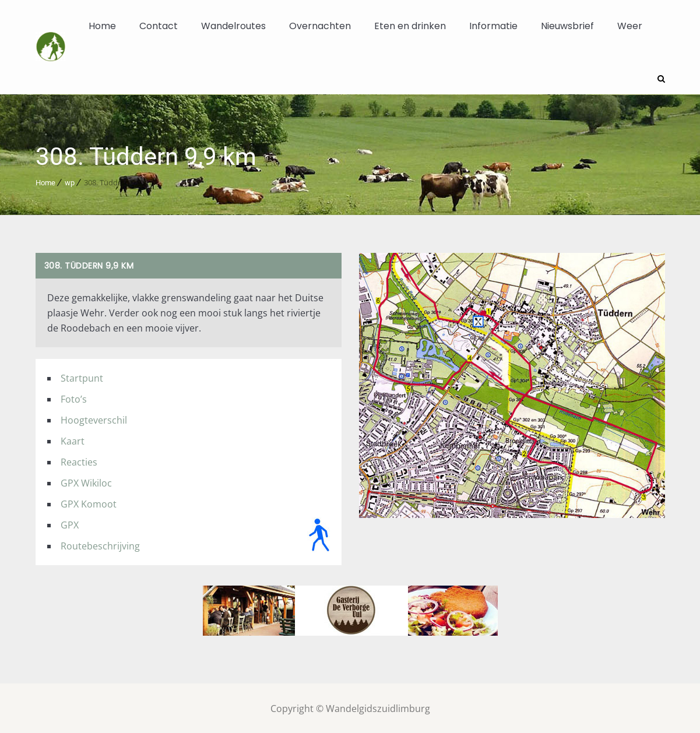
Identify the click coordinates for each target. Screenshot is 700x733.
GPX (70, 524)
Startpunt (82, 377)
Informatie (493, 26)
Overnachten (320, 26)
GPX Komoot (89, 503)
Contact (159, 26)
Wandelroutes (233, 26)
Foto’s (74, 398)
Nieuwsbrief (567, 26)
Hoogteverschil (94, 419)
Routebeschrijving (100, 545)
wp (70, 182)
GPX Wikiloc (86, 482)
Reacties (79, 461)
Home (102, 26)
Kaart (73, 440)
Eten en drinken (410, 26)
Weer (630, 26)
